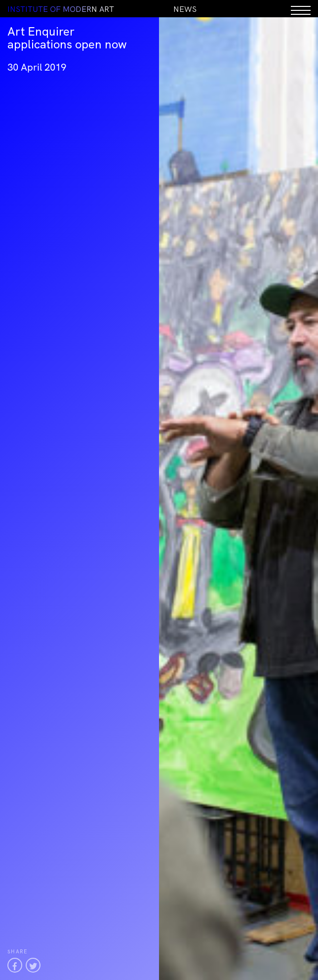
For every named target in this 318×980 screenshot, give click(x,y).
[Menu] (301, 9)
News (185, 9)
